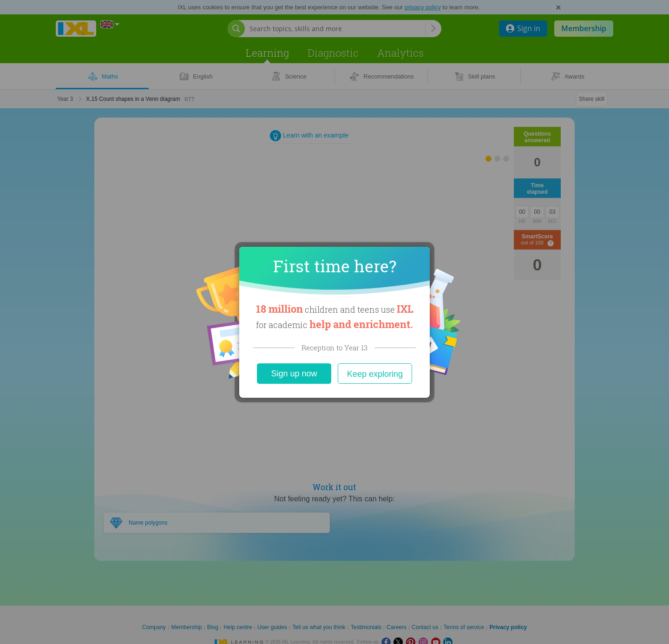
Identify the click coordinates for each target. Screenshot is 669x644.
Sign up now (294, 374)
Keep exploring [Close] (375, 374)
